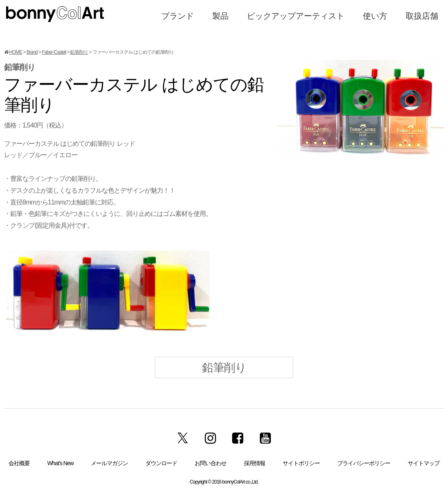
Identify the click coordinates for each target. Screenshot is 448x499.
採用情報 (255, 463)
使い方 (375, 16)
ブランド (178, 16)
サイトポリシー (301, 463)
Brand (32, 52)
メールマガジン (109, 463)
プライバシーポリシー (364, 463)
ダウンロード (161, 463)
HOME (15, 52)
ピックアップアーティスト (296, 16)
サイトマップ (424, 463)
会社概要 (19, 463)
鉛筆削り (79, 52)
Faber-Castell (54, 52)
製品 (220, 16)
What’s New (60, 463)
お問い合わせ (211, 463)
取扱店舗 (422, 16)
